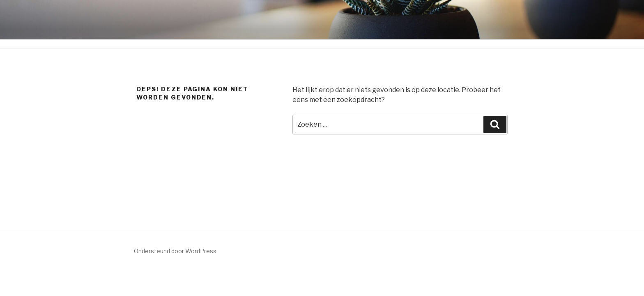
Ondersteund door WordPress (175, 251)
